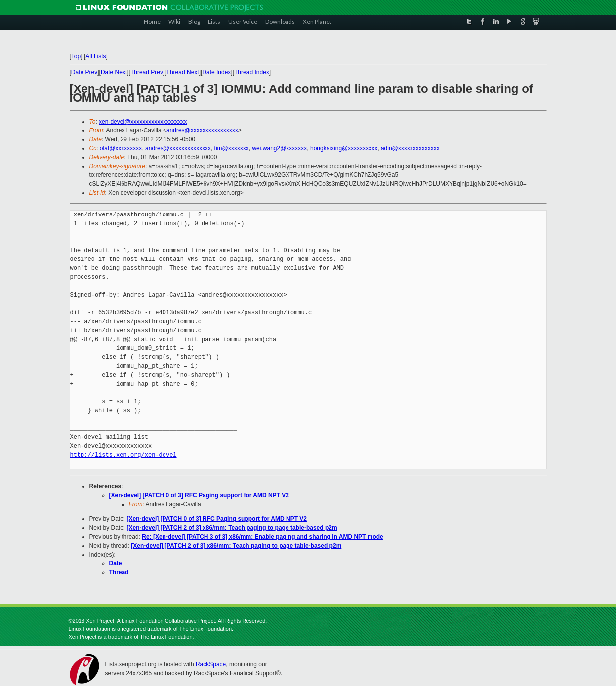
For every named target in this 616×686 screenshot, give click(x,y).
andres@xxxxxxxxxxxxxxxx (202, 130)
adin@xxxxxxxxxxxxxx (410, 148)
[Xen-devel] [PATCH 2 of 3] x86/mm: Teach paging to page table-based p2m (232, 528)
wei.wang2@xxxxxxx (279, 148)
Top (76, 56)
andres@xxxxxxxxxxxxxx (178, 148)
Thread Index (252, 72)
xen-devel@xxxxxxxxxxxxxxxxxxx (143, 122)
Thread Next (183, 72)
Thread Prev (147, 72)
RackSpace (211, 664)
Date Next (114, 72)
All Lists (96, 56)
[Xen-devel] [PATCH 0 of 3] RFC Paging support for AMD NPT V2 (199, 495)
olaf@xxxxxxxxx (121, 148)
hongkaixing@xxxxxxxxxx (344, 148)
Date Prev (84, 72)
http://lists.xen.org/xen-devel (123, 455)
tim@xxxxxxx (232, 148)
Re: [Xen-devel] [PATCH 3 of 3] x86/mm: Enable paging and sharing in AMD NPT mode (263, 537)
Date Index (216, 72)
